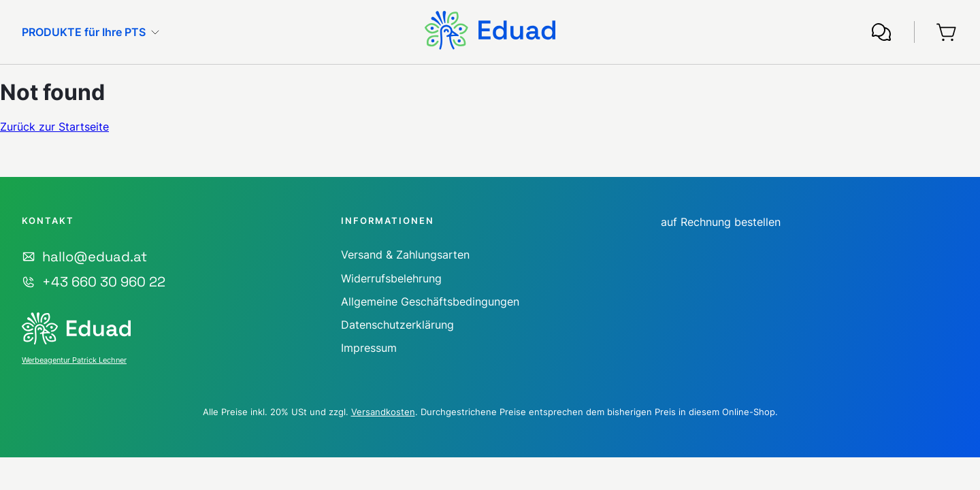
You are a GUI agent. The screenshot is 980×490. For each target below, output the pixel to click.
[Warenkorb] (947, 32)
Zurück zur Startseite (54, 127)
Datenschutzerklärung (397, 325)
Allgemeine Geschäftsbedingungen (430, 301)
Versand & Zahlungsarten (405, 255)
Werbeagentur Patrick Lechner (74, 360)
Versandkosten (383, 412)
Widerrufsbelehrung (391, 278)
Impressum (369, 348)
